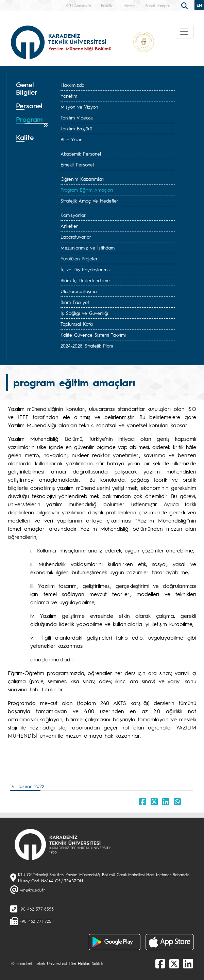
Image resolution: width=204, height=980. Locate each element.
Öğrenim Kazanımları (82, 179)
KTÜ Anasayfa (78, 5)
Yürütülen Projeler (79, 258)
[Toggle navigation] (184, 32)
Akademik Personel (81, 154)
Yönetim (69, 96)
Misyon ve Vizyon (79, 107)
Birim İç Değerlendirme (85, 280)
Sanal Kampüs (158, 5)
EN (199, 5)
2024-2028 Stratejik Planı (87, 346)
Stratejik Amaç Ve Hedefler (89, 200)
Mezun (129, 5)
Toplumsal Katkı (77, 324)
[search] (185, 5)
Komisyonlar (73, 215)
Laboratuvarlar (76, 237)
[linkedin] (188, 963)
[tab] (32, 89)
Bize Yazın (71, 139)
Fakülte (107, 5)
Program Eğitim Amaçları (87, 190)
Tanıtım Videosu (77, 117)
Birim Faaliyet (75, 302)
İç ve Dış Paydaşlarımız (86, 269)
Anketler (69, 226)
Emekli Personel (77, 164)
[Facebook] (160, 963)
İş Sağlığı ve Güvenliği (84, 313)
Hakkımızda (72, 85)
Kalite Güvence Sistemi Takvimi (93, 335)
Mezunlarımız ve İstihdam (88, 247)
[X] (174, 963)
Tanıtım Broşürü (76, 128)
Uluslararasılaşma (79, 291)
